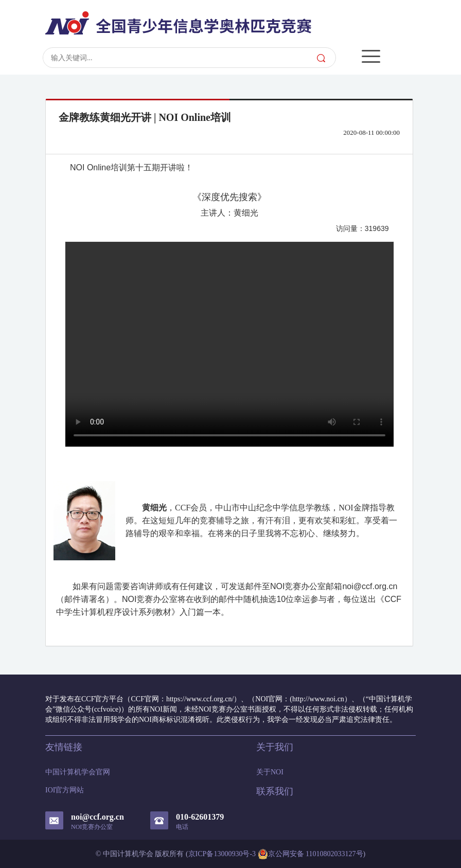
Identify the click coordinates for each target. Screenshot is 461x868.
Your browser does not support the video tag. (229, 344)
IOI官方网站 (65, 790)
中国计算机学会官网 (78, 772)
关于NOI (270, 772)
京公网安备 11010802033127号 (311, 854)
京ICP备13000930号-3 (222, 854)
